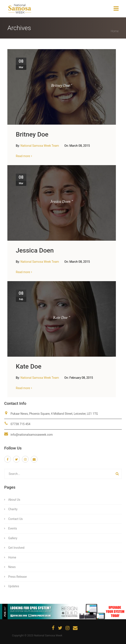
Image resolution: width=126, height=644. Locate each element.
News (12, 567)
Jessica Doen (35, 250)
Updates (14, 586)
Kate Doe (29, 366)
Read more (23, 156)
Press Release (17, 577)
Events (13, 528)
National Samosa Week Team (40, 146)
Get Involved (16, 548)
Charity (13, 509)
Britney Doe (32, 134)
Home (115, 31)
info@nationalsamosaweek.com (32, 435)
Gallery (13, 538)
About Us (14, 500)
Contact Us (15, 519)
